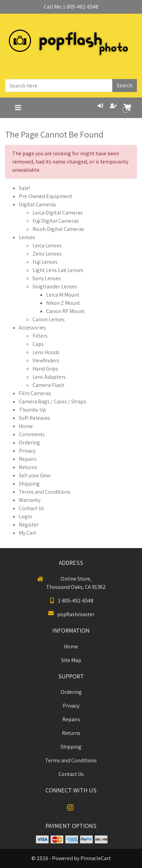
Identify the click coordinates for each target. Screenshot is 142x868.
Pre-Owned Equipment (46, 196)
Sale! (24, 188)
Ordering (29, 443)
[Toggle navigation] (18, 108)
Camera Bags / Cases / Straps (53, 401)
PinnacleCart (96, 858)
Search (125, 85)
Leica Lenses (47, 245)
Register (29, 525)
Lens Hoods (46, 352)
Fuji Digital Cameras (56, 221)
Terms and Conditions (45, 492)
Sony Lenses (47, 278)
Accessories (32, 328)
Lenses (27, 237)
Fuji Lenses (45, 262)
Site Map (71, 660)
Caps (38, 344)
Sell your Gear (35, 475)
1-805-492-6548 (71, 601)
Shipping (29, 484)
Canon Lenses (49, 319)
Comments (32, 434)
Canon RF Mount (65, 311)
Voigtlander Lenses (55, 287)
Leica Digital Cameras (58, 213)
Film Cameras (35, 393)
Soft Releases (35, 418)
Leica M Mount (63, 295)
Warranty (30, 500)
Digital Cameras (37, 204)
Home (26, 426)
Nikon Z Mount (63, 303)
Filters (40, 336)
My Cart (28, 533)
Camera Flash (48, 385)
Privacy (27, 451)
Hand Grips (45, 369)
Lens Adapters (49, 377)
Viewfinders (46, 360)
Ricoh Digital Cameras (58, 229)
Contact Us (31, 508)
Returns (28, 467)
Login (25, 516)
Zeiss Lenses (47, 254)
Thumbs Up (32, 410)
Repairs (28, 459)
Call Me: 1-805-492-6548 (71, 7)
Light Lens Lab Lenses (58, 270)
